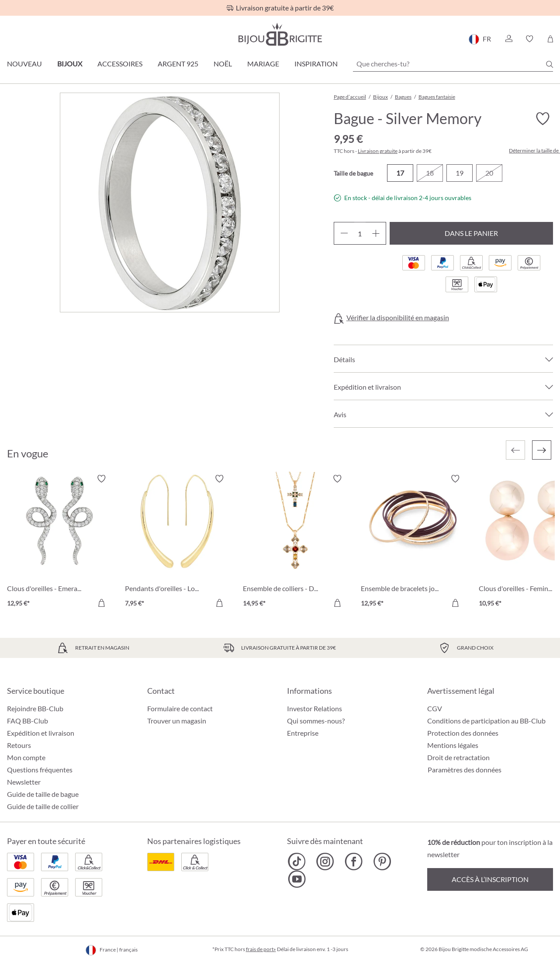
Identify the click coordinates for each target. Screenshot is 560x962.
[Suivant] (542, 450)
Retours (19, 745)
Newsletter (24, 782)
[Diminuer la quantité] (344, 233)
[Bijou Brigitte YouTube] (297, 879)
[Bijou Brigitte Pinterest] (382, 862)
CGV (435, 708)
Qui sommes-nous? (316, 721)
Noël (223, 64)
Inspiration (316, 64)
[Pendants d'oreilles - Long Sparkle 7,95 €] (177, 542)
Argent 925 (178, 64)
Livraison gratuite (378, 151)
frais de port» (261, 949)
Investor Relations (315, 708)
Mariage (263, 64)
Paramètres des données (465, 770)
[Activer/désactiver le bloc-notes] (543, 119)
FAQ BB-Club (28, 721)
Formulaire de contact (180, 708)
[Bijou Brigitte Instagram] (325, 862)
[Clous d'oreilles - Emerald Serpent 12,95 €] (59, 542)
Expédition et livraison (41, 733)
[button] (508, 39)
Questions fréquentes (40, 770)
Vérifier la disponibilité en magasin (398, 318)
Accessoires (120, 64)
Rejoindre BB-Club (35, 708)
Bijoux (70, 64)
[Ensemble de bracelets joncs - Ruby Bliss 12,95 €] (413, 542)
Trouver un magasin (177, 721)
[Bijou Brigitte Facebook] (354, 862)
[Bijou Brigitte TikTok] (297, 862)
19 (460, 173)
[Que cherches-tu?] (453, 64)
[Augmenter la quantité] (376, 233)
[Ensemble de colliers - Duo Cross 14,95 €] (295, 542)
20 (489, 173)
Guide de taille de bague (43, 794)
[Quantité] (360, 233)
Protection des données (463, 733)
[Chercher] (550, 64)
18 (430, 173)
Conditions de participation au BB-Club (486, 721)
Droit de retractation (458, 757)
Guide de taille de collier (43, 806)
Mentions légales (453, 745)
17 (400, 173)
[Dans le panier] (101, 603)
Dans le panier (471, 233)
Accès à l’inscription (490, 879)
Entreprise (303, 733)
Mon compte (26, 757)
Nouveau (24, 64)
